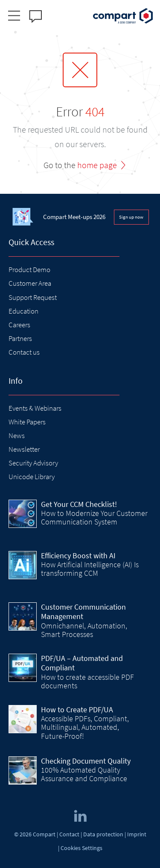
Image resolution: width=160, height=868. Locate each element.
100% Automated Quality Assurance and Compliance (84, 774)
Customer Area (30, 283)
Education (23, 311)
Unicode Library (32, 477)
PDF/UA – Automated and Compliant (82, 663)
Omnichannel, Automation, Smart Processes (84, 630)
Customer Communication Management (83, 612)
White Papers (27, 422)
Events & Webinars (35, 408)
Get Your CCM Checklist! (79, 504)
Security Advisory (33, 463)
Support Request (33, 297)
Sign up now (131, 217)
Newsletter (24, 449)
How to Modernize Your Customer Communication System (94, 517)
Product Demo (29, 270)
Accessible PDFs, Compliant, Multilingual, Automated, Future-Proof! (85, 727)
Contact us (24, 352)
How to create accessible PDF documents (87, 681)
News (17, 435)
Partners (20, 338)
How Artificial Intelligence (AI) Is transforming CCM (90, 569)
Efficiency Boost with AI (78, 555)
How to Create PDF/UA (77, 710)
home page (97, 165)
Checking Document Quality (86, 761)
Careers (19, 325)
